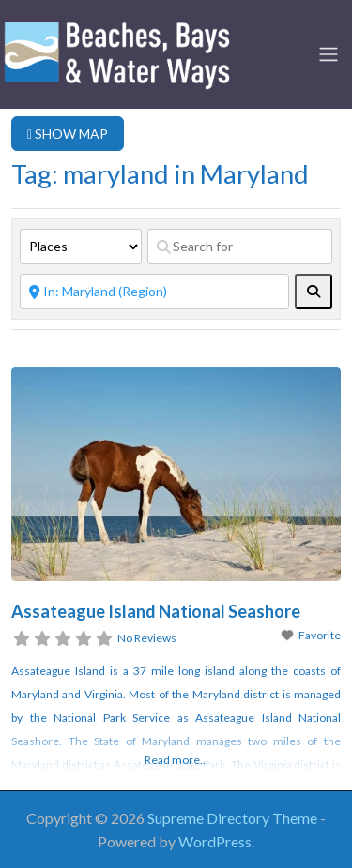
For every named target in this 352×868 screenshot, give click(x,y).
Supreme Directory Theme (234, 818)
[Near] (154, 292)
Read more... (176, 760)
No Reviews (147, 638)
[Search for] (240, 247)
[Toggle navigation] (329, 54)
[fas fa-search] (314, 292)
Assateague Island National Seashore (156, 611)
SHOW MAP (68, 134)
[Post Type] (81, 247)
